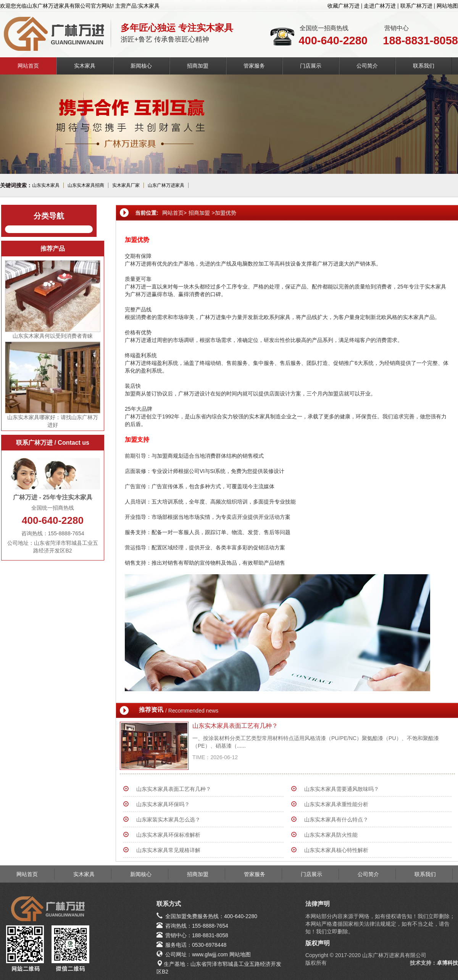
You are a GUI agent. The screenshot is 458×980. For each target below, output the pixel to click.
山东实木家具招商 (86, 185)
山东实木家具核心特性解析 (336, 850)
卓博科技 (447, 963)
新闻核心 (141, 66)
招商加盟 (198, 66)
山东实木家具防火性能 (331, 835)
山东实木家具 (46, 185)
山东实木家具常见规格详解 (168, 850)
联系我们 (424, 66)
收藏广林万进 (343, 6)
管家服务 (254, 66)
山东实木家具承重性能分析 (336, 804)
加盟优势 (226, 213)
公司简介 (367, 66)
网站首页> (174, 213)
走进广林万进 (380, 6)
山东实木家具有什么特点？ (336, 820)
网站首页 (28, 66)
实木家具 (85, 66)
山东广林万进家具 (166, 185)
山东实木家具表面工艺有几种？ (235, 726)
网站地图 (447, 6)
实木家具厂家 (126, 185)
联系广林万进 (416, 6)
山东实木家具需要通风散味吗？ (342, 789)
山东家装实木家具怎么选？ (168, 820)
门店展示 (311, 66)
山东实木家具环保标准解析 (168, 835)
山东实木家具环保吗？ (163, 804)
